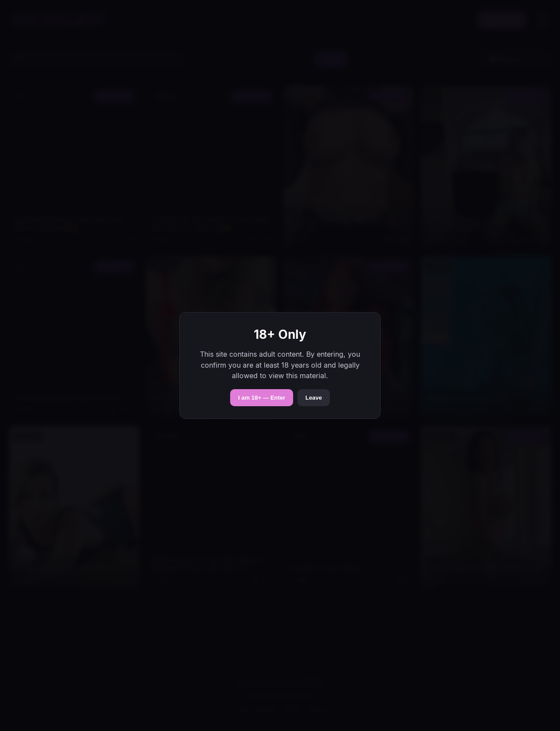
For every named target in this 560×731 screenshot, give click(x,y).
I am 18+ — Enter (262, 398)
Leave (314, 398)
